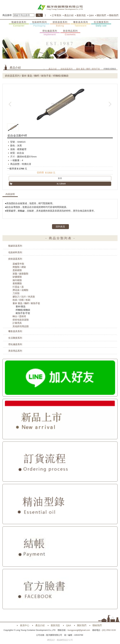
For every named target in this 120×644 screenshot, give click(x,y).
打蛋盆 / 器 (18, 287)
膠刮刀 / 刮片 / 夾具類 (24, 297)
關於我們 (101, 15)
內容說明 (10, 194)
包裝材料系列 (39, 24)
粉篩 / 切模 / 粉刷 (21, 300)
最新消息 (81, 15)
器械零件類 (18, 264)
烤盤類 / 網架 (19, 267)
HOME (60, 7)
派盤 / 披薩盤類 (20, 274)
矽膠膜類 (17, 277)
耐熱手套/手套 (23, 313)
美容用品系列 (70, 33)
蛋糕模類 (17, 270)
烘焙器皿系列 (60, 24)
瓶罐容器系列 (19, 24)
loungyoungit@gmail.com (79, 630)
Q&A (91, 15)
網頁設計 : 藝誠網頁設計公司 (60, 640)
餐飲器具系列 (81, 24)
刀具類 (16, 293)
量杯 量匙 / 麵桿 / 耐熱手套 (88, 69)
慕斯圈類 (17, 283)
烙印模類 (17, 280)
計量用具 (17, 323)
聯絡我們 (114, 15)
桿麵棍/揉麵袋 (23, 310)
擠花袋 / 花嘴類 (20, 290)
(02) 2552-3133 (109, 630)
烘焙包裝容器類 (21, 320)
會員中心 (25, 625)
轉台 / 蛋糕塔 (19, 316)
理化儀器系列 (50, 33)
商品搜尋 (7, 15)
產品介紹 (69, 15)
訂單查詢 (56, 15)
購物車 (115, 316)
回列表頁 (60, 227)
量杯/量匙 (21, 306)
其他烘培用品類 (21, 326)
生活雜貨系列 (101, 24)
